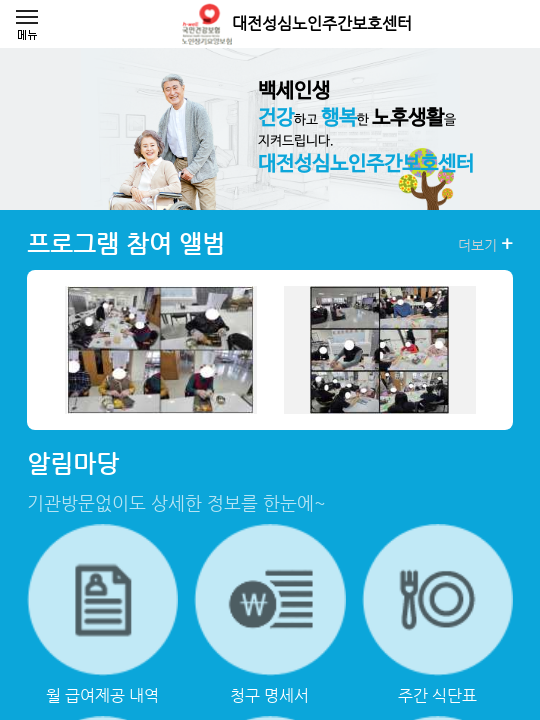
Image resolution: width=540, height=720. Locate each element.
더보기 (485, 244)
